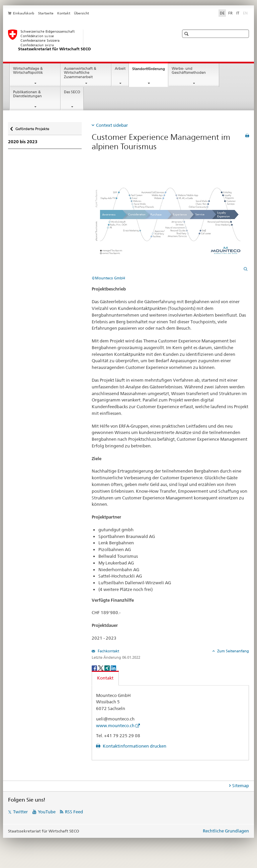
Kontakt (64, 13)
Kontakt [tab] (105, 678)
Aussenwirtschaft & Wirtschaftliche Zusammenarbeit (80, 73)
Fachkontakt (108, 651)
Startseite (46, 13)
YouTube (47, 812)
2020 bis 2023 (23, 142)
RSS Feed (74, 812)
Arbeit (120, 69)
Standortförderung (150, 71)
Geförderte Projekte (32, 127)
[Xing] (108, 668)
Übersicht (81, 13)
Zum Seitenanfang (233, 651)
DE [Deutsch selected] (222, 13)
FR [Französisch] (230, 13)
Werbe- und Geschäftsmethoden (189, 71)
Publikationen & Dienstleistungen (27, 94)
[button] (187, 34)
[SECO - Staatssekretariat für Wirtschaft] (87, 41)
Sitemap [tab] (241, 785)
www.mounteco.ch (115, 725)
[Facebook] (95, 668)
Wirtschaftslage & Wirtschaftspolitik (28, 71)
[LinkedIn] (113, 668)
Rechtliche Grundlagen (226, 831)
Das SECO (72, 92)
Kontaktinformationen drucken (134, 746)
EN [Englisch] (246, 13)
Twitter (20, 812)
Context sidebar (112, 125)
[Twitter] (101, 668)
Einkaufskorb (24, 13)
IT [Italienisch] (238, 13)
